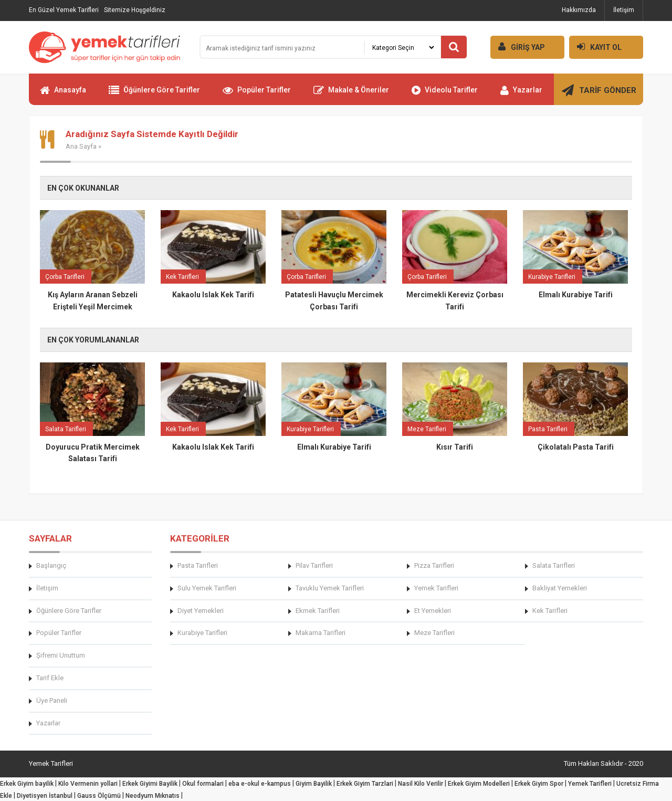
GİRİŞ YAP (518, 46)
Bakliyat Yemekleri (560, 588)
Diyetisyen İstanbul (45, 796)
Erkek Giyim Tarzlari (365, 784)
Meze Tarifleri (434, 633)
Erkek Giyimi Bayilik (150, 784)
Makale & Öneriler (351, 95)
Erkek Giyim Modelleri (479, 784)
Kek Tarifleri (550, 611)
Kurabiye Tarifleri (202, 633)
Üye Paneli (52, 700)
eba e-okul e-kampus (260, 784)
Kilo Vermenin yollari (88, 784)
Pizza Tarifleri (434, 565)
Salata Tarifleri (554, 565)
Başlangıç (51, 565)
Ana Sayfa (81, 146)
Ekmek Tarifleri (318, 611)
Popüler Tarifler (257, 95)
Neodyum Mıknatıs (153, 796)
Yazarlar (521, 95)
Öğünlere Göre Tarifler (154, 95)
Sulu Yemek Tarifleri (207, 588)
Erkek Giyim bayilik (27, 784)
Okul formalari (203, 784)
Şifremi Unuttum (61, 655)
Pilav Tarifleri (314, 565)
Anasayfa (63, 95)
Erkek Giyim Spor (539, 784)
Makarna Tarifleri (321, 633)
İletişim (624, 10)
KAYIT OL (595, 46)
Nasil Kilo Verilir (421, 784)
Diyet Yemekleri (201, 611)
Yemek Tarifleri (436, 588)
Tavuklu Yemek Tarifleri (330, 588)
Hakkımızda (579, 10)
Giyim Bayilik (314, 784)
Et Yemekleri (433, 611)
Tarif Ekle (50, 678)
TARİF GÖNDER (599, 95)
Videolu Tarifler (445, 95)
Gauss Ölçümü (99, 796)
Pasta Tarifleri (198, 565)
